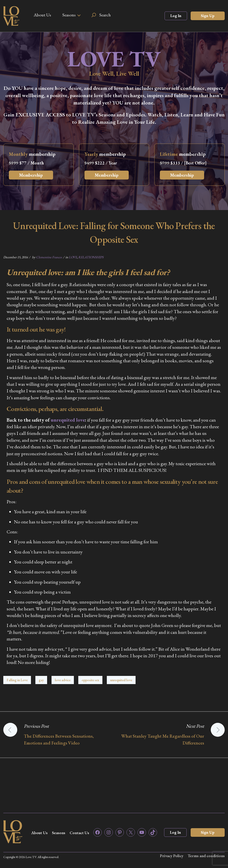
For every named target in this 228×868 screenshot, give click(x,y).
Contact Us (79, 833)
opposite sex (90, 680)
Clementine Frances (49, 257)
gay (41, 680)
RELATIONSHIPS (91, 257)
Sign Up (208, 16)
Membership (31, 175)
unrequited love (68, 420)
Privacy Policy (172, 856)
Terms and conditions (206, 856)
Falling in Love (17, 680)
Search (105, 15)
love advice (63, 680)
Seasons (69, 15)
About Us (42, 15)
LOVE (73, 257)
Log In (176, 16)
